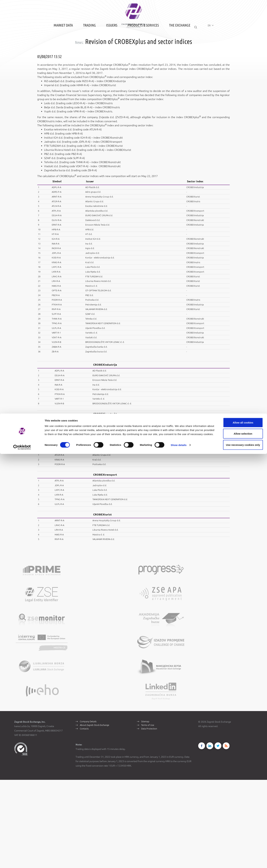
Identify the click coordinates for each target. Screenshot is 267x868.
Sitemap (146, 809)
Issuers (108, 45)
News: (79, 61)
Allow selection (238, 846)
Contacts (85, 819)
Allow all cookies (239, 835)
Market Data (59, 45)
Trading (85, 45)
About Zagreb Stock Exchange (96, 814)
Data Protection (150, 819)
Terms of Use (148, 814)
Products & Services (139, 45)
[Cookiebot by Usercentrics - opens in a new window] (22, 861)
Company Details (89, 809)
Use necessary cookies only (239, 857)
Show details (179, 861)
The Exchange (176, 45)
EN (214, 45)
